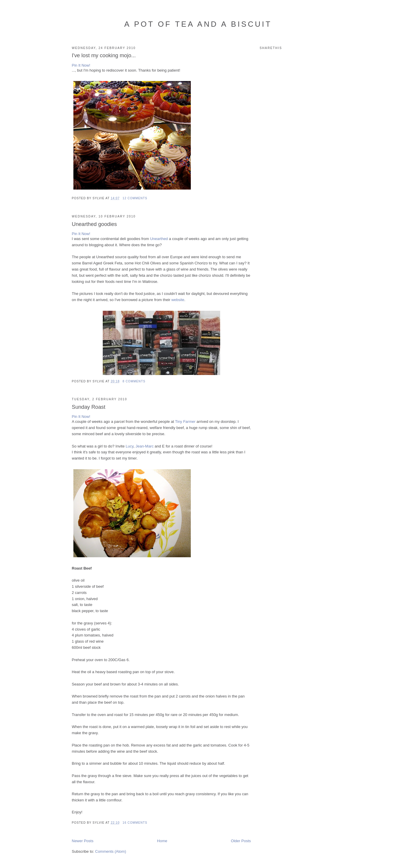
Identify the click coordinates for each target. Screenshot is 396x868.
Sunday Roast (89, 407)
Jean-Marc (145, 446)
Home (162, 841)
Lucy (130, 446)
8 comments (134, 381)
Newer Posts (83, 841)
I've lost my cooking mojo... (104, 55)
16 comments (135, 823)
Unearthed (159, 239)
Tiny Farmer (185, 422)
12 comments (135, 198)
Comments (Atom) (111, 851)
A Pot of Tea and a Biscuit (198, 24)
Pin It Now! (81, 65)
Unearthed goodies (95, 224)
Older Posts (241, 841)
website (178, 300)
